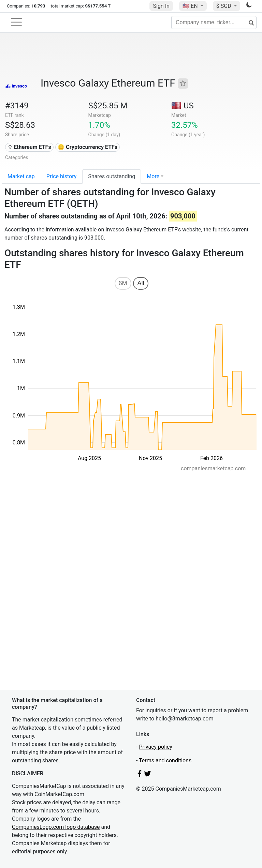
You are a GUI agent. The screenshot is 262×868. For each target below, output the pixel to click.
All (141, 283)
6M (123, 283)
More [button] (153, 176)
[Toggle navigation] (16, 22)
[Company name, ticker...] (214, 22)
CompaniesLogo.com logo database (56, 827)
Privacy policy (156, 747)
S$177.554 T (98, 6)
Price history (62, 176)
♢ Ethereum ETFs (29, 147)
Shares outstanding (112, 176)
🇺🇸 (191, 6)
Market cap (21, 176)
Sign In (161, 6)
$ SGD (224, 6)
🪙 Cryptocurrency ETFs (88, 147)
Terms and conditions (165, 760)
